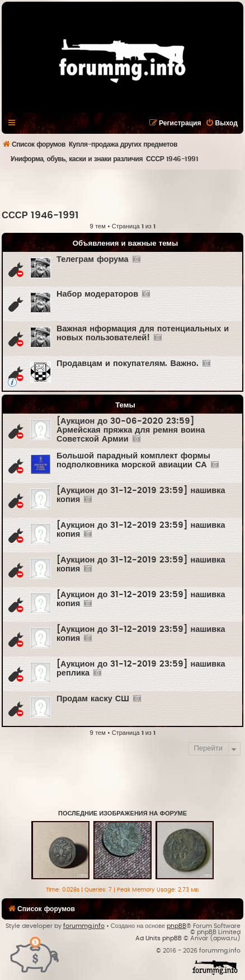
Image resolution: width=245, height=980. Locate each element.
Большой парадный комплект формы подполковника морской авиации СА (133, 460)
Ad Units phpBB (159, 938)
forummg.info (84, 926)
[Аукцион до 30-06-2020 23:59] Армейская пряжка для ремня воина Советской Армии (131, 430)
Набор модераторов (97, 294)
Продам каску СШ (93, 699)
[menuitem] (222, 123)
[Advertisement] (123, 189)
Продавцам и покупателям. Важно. (128, 364)
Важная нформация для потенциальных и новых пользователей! (143, 333)
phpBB (176, 926)
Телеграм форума (93, 259)
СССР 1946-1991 (40, 215)
